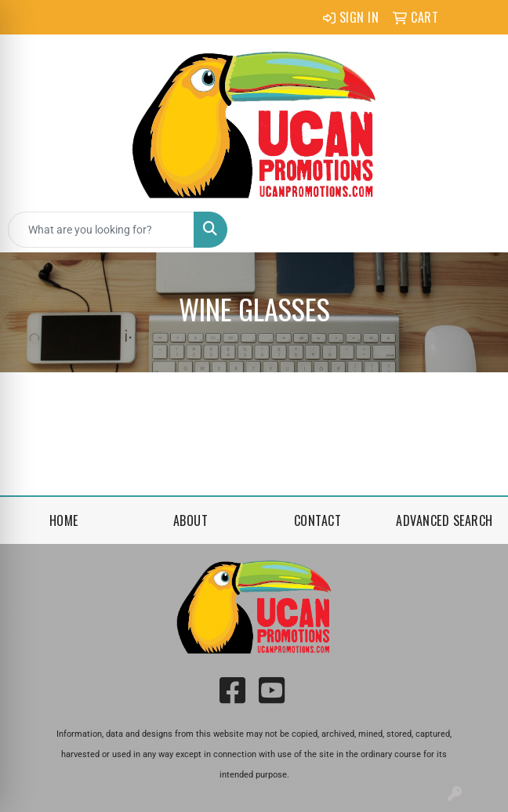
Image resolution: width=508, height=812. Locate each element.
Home (64, 520)
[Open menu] (477, 230)
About (191, 520)
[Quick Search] (101, 230)
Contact (318, 520)
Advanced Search (444, 520)
